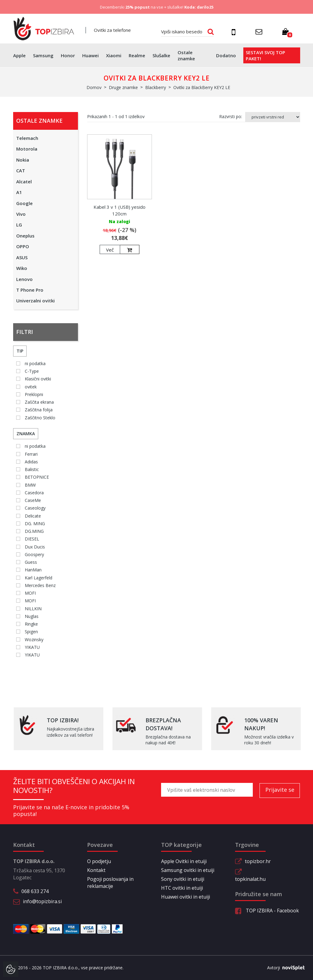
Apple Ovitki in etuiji (184, 861)
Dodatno (226, 55)
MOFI (30, 593)
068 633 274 (35, 891)
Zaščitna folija (39, 410)
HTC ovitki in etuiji (182, 888)
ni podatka (35, 363)
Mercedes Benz (40, 585)
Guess (31, 562)
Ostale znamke (186, 55)
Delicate (33, 516)
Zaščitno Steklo (40, 418)
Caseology (35, 508)
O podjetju (99, 861)
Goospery (34, 554)
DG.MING (34, 531)
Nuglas (32, 616)
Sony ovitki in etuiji (183, 879)
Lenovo (24, 279)
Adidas (31, 462)
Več (110, 250)
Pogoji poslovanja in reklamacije (110, 883)
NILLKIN (33, 609)
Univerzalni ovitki (35, 301)
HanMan (33, 570)
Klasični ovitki (38, 379)
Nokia (23, 160)
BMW (30, 485)
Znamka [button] (26, 434)
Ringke (31, 624)
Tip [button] (20, 351)
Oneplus (25, 236)
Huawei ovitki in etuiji (186, 897)
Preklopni (34, 394)
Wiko (22, 268)
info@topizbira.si (42, 901)
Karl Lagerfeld (39, 578)
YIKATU (32, 647)
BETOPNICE (37, 477)
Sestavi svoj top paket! (265, 55)
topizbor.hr (258, 861)
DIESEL (32, 539)
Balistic (32, 469)
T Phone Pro (30, 290)
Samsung (43, 55)
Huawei (90, 55)
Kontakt (96, 870)
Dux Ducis (35, 547)
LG (19, 225)
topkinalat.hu (250, 879)
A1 (19, 192)
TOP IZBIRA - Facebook (267, 911)
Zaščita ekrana (39, 402)
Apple (19, 55)
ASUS (22, 257)
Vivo (21, 214)
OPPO (23, 246)
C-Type (32, 371)
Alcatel (24, 181)
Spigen (31, 632)
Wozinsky (34, 640)
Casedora (34, 493)
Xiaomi (114, 55)
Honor (68, 55)
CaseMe (33, 500)
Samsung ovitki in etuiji (188, 870)
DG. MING (35, 524)
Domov (94, 87)
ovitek (31, 387)
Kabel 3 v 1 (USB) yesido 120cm (120, 210)
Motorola (27, 149)
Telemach (27, 138)
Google (24, 203)
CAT (21, 170)
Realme (137, 55)
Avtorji (284, 968)
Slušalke (161, 55)
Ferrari (31, 454)
